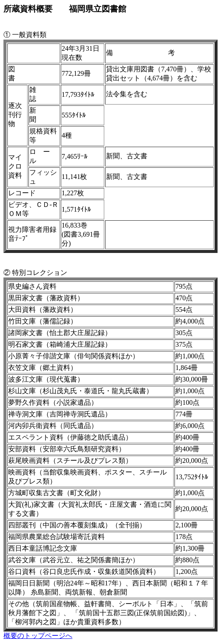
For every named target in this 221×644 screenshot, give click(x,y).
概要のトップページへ (38, 636)
